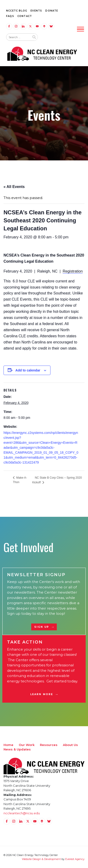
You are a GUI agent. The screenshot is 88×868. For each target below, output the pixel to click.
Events (36, 11)
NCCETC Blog (17, 11)
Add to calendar (28, 370)
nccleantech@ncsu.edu (22, 813)
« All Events (14, 187)
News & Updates (17, 749)
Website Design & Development (41, 859)
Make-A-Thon (20, 480)
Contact (25, 16)
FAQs (10, 16)
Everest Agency (75, 859)
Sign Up (42, 627)
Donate (52, 11)
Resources (49, 745)
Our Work (27, 745)
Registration (73, 271)
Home (8, 745)
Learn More (42, 694)
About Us (70, 745)
